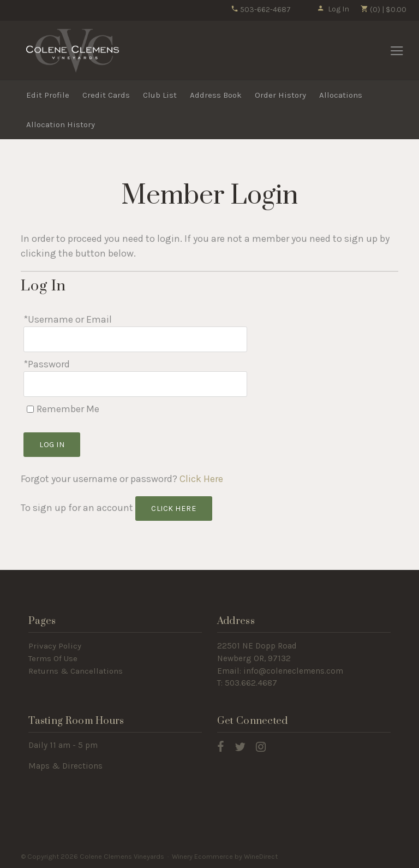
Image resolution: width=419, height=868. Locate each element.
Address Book (216, 95)
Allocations (341, 95)
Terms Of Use (53, 658)
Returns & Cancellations (76, 671)
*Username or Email (68, 319)
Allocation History (61, 124)
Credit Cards (106, 95)
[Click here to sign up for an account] (174, 509)
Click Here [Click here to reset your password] (201, 479)
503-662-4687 (261, 10)
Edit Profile (48, 95)
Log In (333, 9)
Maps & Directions (65, 766)
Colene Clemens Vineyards (73, 51)
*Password (47, 364)
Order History (280, 95)
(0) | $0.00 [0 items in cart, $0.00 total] (383, 10)
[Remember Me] (30, 409)
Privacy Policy (55, 646)
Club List (160, 95)
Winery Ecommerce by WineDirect (225, 856)
